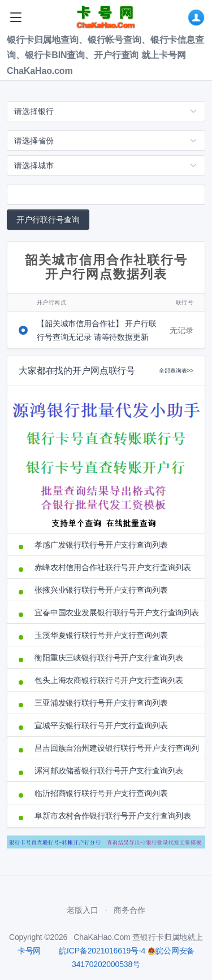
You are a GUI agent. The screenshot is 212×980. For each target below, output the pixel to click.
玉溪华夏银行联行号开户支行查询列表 (101, 635)
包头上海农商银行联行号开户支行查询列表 (109, 680)
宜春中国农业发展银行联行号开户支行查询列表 (114, 613)
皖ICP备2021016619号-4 (102, 951)
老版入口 (82, 910)
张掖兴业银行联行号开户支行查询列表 (101, 590)
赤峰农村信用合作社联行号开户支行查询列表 (113, 567)
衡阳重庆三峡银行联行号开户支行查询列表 (109, 658)
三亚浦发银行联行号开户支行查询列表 (101, 703)
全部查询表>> (176, 371)
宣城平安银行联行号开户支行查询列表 (101, 725)
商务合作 (129, 910)
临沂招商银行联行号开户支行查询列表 (101, 793)
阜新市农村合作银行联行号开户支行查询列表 (113, 816)
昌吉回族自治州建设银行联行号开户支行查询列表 (114, 748)
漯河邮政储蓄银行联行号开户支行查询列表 (109, 771)
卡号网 (29, 951)
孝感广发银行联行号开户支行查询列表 (101, 545)
